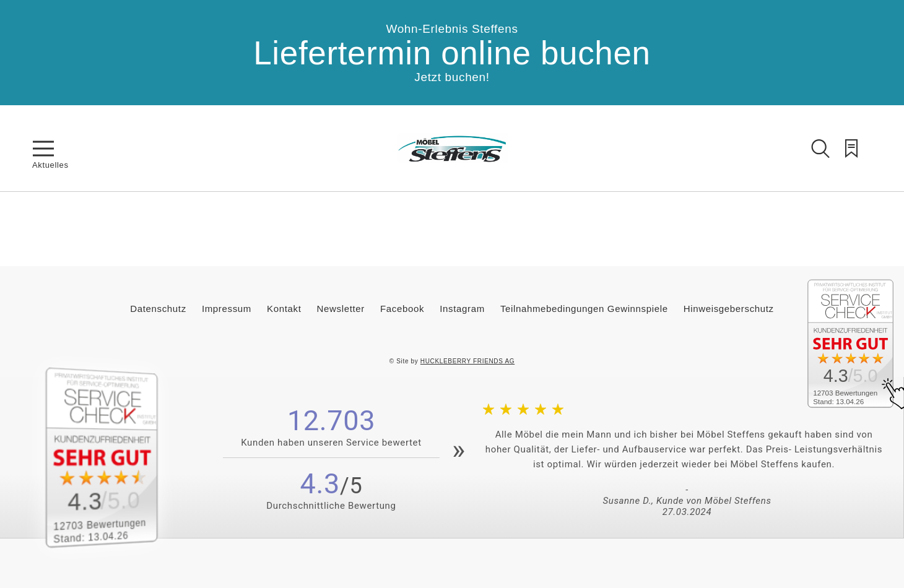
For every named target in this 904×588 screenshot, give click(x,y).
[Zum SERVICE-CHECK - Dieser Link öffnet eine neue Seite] (115, 457)
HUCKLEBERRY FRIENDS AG (467, 361)
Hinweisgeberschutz (729, 309)
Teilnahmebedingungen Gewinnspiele (584, 309)
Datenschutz (158, 309)
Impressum (227, 309)
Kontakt (284, 309)
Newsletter (341, 309)
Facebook (402, 309)
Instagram (462, 309)
